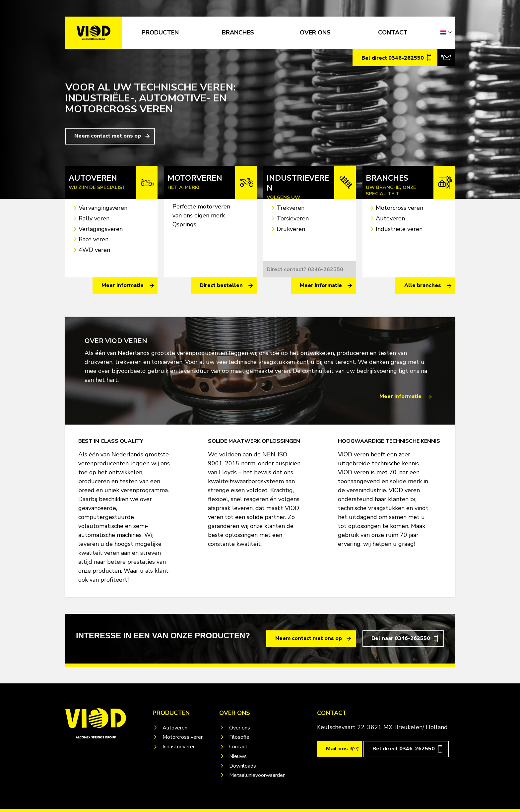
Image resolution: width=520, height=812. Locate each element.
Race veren (94, 239)
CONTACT (393, 32)
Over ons (240, 728)
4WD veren (94, 250)
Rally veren (94, 218)
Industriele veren (399, 229)
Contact (238, 747)
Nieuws (238, 756)
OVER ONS (315, 32)
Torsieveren (293, 218)
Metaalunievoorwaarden (257, 775)
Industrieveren (179, 747)
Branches (238, 32)
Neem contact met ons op (108, 136)
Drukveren (291, 229)
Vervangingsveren (103, 208)
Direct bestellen (221, 285)
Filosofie (239, 737)
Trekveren (291, 208)
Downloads (243, 766)
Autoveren (390, 218)
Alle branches (423, 285)
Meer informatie (123, 285)
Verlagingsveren (101, 229)
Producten (160, 32)
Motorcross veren (399, 208)
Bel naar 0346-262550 (401, 638)
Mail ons (337, 749)
